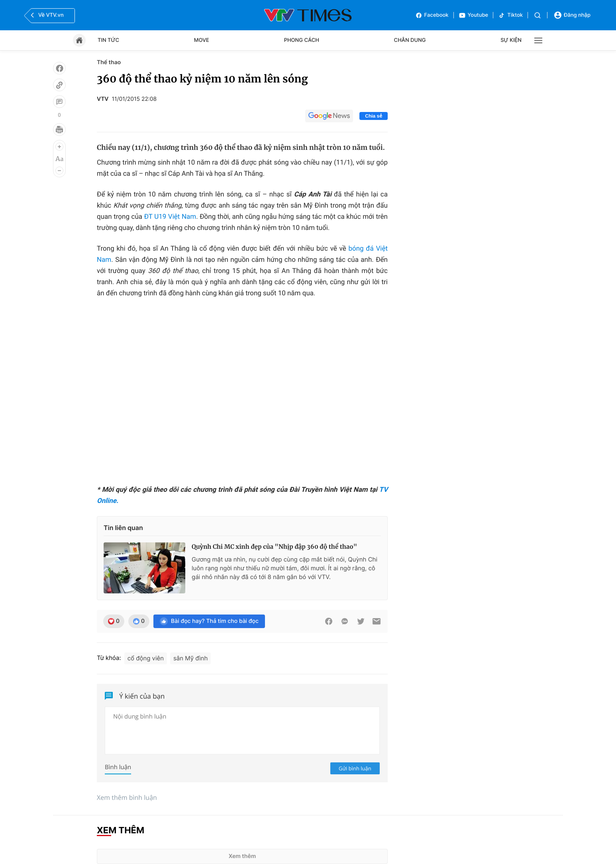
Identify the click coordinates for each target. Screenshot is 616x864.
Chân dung (410, 40)
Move (202, 40)
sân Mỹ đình (190, 658)
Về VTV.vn (46, 15)
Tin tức (108, 40)
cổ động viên (146, 658)
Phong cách (302, 40)
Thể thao (109, 62)
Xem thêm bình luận (127, 797)
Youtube (474, 15)
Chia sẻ (374, 116)
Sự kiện (511, 40)
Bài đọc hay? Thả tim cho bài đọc (209, 621)
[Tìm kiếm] (538, 15)
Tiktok (510, 15)
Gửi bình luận (355, 768)
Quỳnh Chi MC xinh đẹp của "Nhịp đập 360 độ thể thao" (274, 547)
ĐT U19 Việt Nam (170, 217)
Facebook (432, 15)
